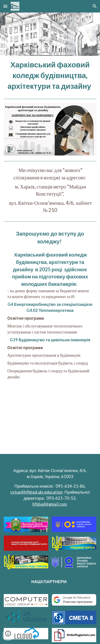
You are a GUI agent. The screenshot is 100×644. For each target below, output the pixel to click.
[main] (50, 75)
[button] (5, 6)
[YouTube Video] (50, 421)
